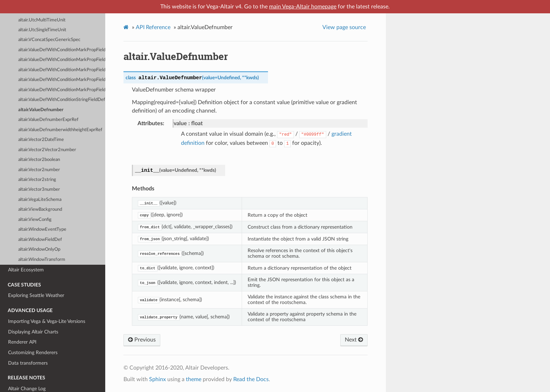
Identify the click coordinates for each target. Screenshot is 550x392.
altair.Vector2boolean (39, 160)
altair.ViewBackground (40, 209)
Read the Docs (251, 379)
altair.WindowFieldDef (40, 240)
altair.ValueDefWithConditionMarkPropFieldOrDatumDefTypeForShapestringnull (62, 60)
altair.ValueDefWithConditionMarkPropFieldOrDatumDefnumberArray (62, 80)
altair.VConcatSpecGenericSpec (49, 40)
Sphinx (157, 379)
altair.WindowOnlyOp (39, 249)
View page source (344, 27)
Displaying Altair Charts (33, 332)
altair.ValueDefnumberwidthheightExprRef (60, 130)
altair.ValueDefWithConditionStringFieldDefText (62, 100)
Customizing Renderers (33, 353)
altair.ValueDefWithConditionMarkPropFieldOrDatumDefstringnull (62, 90)
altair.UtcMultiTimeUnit (42, 20)
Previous (142, 340)
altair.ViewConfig (35, 220)
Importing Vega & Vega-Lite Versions (47, 321)
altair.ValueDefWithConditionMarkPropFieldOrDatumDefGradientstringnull (62, 50)
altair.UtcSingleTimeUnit (42, 30)
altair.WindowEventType (42, 229)
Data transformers (28, 363)
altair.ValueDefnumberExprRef (48, 120)
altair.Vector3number (39, 190)
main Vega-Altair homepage (303, 7)
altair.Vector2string (37, 180)
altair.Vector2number (39, 170)
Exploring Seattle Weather (36, 295)
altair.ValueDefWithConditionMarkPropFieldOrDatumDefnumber (62, 70)
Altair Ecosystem (26, 270)
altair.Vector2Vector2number (47, 150)
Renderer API (22, 342)
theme (194, 379)
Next (354, 340)
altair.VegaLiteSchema (40, 200)
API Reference (153, 27)
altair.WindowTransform (42, 260)
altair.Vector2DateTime (41, 140)
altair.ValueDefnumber (41, 110)
